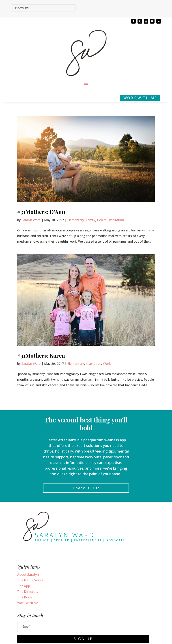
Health (102, 220)
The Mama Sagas (30, 580)
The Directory (28, 591)
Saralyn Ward (31, 220)
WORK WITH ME (140, 98)
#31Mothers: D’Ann (41, 212)
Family (90, 220)
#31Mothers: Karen (41, 355)
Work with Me (28, 603)
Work (107, 364)
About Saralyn (28, 574)
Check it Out (86, 488)
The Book (25, 597)
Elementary (76, 220)
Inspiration (116, 220)
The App (24, 586)
